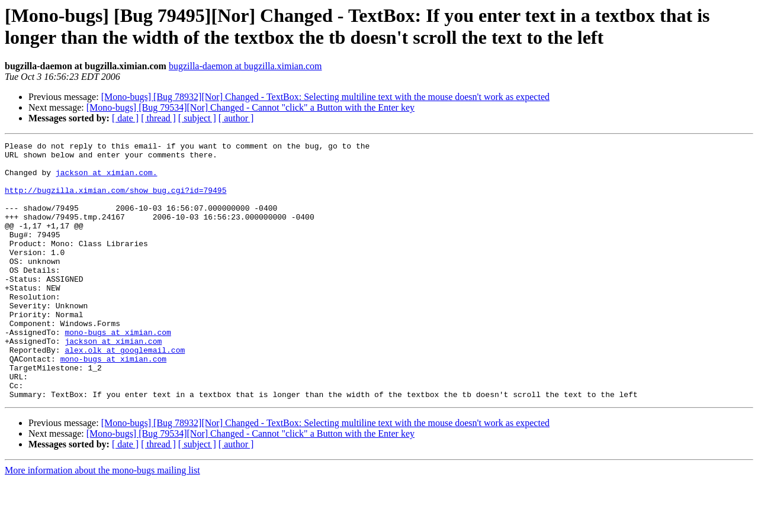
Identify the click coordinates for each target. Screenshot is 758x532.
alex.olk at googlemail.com (125, 392)
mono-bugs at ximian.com (118, 371)
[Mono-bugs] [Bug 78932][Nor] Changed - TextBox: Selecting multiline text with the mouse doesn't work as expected (325, 97)
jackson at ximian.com (113, 382)
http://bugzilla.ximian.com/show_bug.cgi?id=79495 (115, 201)
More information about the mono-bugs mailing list (102, 522)
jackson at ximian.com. (107, 179)
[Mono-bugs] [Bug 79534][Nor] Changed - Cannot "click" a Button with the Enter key (250, 107)
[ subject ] (197, 118)
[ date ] (125, 118)
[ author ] (236, 118)
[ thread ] (158, 118)
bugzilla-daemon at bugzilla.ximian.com (245, 66)
